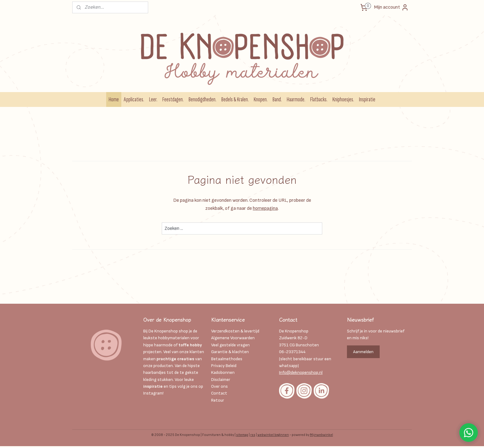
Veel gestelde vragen (230, 345)
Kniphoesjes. (343, 99)
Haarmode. (296, 99)
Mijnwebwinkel (321, 435)
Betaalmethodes (227, 359)
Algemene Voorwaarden (233, 338)
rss (253, 435)
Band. (277, 99)
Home (114, 99)
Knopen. (261, 99)
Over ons (219, 386)
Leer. (153, 99)
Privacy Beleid (224, 366)
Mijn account (391, 7)
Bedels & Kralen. (235, 99)
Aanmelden (363, 352)
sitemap (242, 435)
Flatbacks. (319, 99)
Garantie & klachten (230, 352)
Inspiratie (367, 99)
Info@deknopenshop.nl (301, 372)
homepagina (265, 208)
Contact (219, 393)
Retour (218, 400)
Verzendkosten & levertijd (235, 331)
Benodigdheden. (202, 99)
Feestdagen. (173, 99)
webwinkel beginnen (273, 435)
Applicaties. (134, 99)
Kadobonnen (223, 372)
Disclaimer (221, 380)
